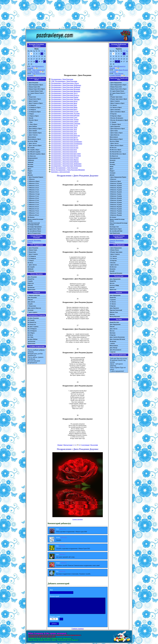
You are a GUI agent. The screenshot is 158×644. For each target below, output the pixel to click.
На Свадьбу (31, 148)
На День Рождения (33, 318)
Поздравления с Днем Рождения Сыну (64, 117)
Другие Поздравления (34, 233)
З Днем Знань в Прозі (116, 133)
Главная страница (78, 629)
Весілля (112, 283)
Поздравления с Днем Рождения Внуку (64, 138)
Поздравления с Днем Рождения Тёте (64, 132)
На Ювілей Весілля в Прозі (118, 154)
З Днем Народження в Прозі (118, 85)
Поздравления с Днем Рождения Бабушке (65, 115)
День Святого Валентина (117, 337)
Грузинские (31, 287)
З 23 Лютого (113, 258)
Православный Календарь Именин (35, 220)
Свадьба (30, 281)
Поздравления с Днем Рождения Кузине (65, 148)
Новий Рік (113, 281)
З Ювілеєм (113, 179)
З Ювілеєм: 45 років (116, 200)
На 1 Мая (30, 337)
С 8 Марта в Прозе (33, 116)
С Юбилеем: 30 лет (33, 192)
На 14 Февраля (32, 329)
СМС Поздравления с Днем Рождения (64, 81)
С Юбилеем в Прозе (34, 181)
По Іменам (113, 217)
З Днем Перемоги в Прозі (117, 129)
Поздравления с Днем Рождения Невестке (65, 136)
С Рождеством (32, 97)
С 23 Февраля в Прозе (34, 112)
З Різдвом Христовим (116, 97)
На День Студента (33, 327)
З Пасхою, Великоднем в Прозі (119, 120)
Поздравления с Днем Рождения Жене (64, 103)
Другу (29, 169)
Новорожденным (33, 158)
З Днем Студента (115, 101)
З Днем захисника (115, 110)
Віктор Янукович (115, 316)
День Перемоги (114, 308)
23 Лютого (113, 304)
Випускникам (114, 137)
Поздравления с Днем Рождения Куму (64, 150)
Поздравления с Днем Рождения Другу (64, 93)
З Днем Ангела (114, 143)
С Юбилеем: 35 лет (33, 196)
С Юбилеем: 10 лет (33, 183)
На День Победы (33, 339)
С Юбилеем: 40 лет (33, 198)
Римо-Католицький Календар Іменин (119, 224)
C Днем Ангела (32, 265)
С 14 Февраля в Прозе (34, 107)
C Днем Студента (33, 254)
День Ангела (114, 329)
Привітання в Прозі (116, 229)
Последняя (94, 445)
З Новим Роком (114, 250)
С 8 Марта (31, 114)
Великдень (113, 341)
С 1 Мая (30, 122)
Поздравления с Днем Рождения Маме (64, 107)
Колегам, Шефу (114, 141)
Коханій (112, 162)
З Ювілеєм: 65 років (116, 209)
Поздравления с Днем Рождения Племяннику (67, 142)
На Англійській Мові (116, 231)
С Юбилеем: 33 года (34, 194)
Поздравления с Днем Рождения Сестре (65, 111)
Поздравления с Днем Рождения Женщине (66, 91)
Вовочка (112, 314)
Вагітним (113, 333)
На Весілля (113, 148)
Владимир (37, 240)
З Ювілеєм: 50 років (116, 202)
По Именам (31, 217)
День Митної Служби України (116, 74)
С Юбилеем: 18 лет (33, 186)
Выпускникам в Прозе (34, 139)
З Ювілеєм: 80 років (116, 215)
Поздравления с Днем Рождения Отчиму (65, 158)
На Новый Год (32, 322)
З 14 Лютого (113, 105)
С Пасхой (30, 118)
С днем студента (32, 312)
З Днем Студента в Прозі (117, 103)
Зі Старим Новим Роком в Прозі (117, 94)
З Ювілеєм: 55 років (116, 204)
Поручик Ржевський (116, 310)
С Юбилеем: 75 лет (33, 213)
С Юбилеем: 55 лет (33, 204)
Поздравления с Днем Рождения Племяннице (67, 144)
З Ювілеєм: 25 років (116, 190)
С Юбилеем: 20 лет (33, 188)
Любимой (30, 162)
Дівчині (112, 175)
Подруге (30, 171)
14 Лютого (113, 302)
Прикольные (31, 290)
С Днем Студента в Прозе (35, 103)
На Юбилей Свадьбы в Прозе (36, 154)
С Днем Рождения (33, 83)
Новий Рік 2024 (114, 322)
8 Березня (113, 306)
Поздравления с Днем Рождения (62, 79)
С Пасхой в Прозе (33, 120)
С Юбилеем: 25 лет (33, 190)
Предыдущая (68, 445)
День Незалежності (115, 350)
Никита (30, 242)
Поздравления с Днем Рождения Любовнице (66, 166)
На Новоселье (32, 156)
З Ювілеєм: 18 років (116, 186)
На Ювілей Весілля (116, 152)
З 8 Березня (113, 114)
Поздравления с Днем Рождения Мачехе (65, 160)
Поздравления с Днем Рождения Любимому (66, 85)
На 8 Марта (31, 333)
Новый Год (31, 279)
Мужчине (30, 164)
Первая (60, 445)
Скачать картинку (78, 519)
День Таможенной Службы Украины (36, 71)
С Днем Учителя (33, 135)
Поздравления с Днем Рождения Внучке (65, 140)
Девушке (30, 175)
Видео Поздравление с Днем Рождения (64, 168)
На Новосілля (114, 156)
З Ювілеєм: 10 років (116, 183)
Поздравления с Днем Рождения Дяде (64, 130)
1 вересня (113, 352)
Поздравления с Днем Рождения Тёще (64, 128)
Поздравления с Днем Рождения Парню (65, 97)
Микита (112, 242)
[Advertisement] (79, 15)
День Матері (113, 348)
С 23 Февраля (32, 110)
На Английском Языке (34, 231)
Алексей (30, 240)
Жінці (111, 167)
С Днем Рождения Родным (35, 177)
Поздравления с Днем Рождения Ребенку (65, 162)
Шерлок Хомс (114, 312)
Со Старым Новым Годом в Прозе (36, 94)
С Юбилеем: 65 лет (33, 209)
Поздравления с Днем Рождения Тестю (64, 125)
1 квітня (112, 343)
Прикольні (113, 290)
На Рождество (32, 324)
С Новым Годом (32, 250)
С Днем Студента (33, 101)
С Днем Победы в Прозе (35, 129)
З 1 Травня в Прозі (115, 124)
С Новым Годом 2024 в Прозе (36, 89)
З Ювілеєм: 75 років (116, 213)
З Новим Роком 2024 (116, 87)
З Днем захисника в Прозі (117, 112)
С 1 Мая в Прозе (32, 124)
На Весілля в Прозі (115, 150)
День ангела (31, 302)
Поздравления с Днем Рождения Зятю (64, 134)
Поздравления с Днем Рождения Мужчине (66, 89)
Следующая (85, 445)
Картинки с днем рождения (60, 172)
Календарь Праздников (35, 227)
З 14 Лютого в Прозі (116, 107)
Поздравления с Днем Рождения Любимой (66, 87)
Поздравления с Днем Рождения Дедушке (65, 113)
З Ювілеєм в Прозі (115, 181)
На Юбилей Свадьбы (34, 152)
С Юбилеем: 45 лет (33, 200)
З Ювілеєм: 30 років (116, 192)
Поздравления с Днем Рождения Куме (64, 152)
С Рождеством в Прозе (34, 99)
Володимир (119, 240)
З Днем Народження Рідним (118, 177)
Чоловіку (112, 164)
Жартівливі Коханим (116, 273)
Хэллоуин (30, 310)
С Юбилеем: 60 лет (33, 207)
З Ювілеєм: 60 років (116, 207)
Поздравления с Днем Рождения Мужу (64, 101)
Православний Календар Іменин (117, 220)
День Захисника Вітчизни (117, 339)
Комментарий (54, 596)
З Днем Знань (114, 131)
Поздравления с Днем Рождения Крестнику (66, 154)
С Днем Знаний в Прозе (35, 133)
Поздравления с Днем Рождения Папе (64, 105)
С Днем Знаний (32, 131)
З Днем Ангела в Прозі (116, 145)
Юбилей (30, 285)
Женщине (30, 167)
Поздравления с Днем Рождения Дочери (65, 119)
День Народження (115, 279)
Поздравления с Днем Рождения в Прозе (65, 83)
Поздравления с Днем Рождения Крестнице (66, 156)
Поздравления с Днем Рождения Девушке (65, 99)
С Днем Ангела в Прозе (35, 145)
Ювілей (112, 287)
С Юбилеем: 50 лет (33, 202)
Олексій (112, 240)
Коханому (113, 160)
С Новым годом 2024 (34, 295)
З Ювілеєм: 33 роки (116, 194)
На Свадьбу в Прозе (34, 150)
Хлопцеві (113, 173)
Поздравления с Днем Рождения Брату (64, 109)
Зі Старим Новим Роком (117, 91)
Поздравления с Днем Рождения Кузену (65, 146)
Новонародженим (115, 158)
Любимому (31, 160)
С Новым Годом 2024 (34, 87)
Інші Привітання (115, 233)
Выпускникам (32, 137)
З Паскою (113, 263)
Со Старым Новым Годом (35, 91)
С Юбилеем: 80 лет (33, 215)
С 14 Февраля (32, 105)
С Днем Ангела (32, 143)
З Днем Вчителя (114, 135)
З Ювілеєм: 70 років (116, 211)
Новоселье (31, 283)
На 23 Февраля (32, 331)
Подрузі (112, 171)
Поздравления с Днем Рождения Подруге (65, 95)
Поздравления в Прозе (34, 229)
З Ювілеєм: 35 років (116, 196)
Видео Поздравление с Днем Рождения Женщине (68, 170)
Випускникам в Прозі (116, 139)
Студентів (113, 300)
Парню (30, 173)
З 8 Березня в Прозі (115, 116)
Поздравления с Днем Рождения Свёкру (65, 121)
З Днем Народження (116, 83)
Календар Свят (114, 227)
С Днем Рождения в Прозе (35, 85)
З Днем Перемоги (115, 126)
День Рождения (32, 277)
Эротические (31, 341)
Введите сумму (55, 616)
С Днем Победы (32, 126)
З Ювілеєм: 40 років (116, 198)
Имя (51, 590)
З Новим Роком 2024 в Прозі (118, 89)
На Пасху (30, 263)
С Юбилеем (31, 179)
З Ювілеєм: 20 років (116, 188)
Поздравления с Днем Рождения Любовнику (66, 164)
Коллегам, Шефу (33, 141)
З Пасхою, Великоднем (116, 118)
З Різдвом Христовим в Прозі (118, 99)
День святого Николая (34, 308)
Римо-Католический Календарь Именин (34, 224)
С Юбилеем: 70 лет (33, 211)
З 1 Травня (113, 122)
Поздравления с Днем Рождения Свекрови (66, 123)
